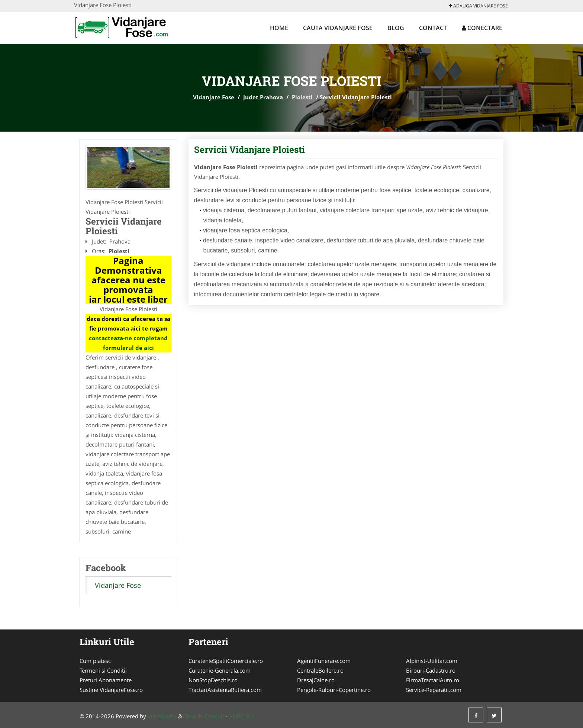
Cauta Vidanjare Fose (338, 28)
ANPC (236, 716)
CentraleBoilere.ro (320, 670)
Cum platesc (95, 661)
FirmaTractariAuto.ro (433, 680)
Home (279, 28)
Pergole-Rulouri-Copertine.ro (334, 690)
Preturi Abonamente (106, 680)
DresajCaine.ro (316, 680)
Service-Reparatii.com (434, 690)
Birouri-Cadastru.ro (431, 670)
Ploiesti (302, 97)
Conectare (482, 28)
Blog (396, 28)
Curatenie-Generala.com (220, 670)
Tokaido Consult (204, 716)
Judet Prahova (263, 97)
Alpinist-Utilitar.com (432, 661)
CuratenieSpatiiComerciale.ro (226, 661)
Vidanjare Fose (214, 97)
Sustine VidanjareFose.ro (111, 690)
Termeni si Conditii (103, 670)
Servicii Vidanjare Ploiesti (249, 149)
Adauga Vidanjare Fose (478, 6)
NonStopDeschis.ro (213, 680)
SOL (250, 716)
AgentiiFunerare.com (324, 661)
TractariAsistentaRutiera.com (225, 690)
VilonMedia (162, 716)
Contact (433, 28)
